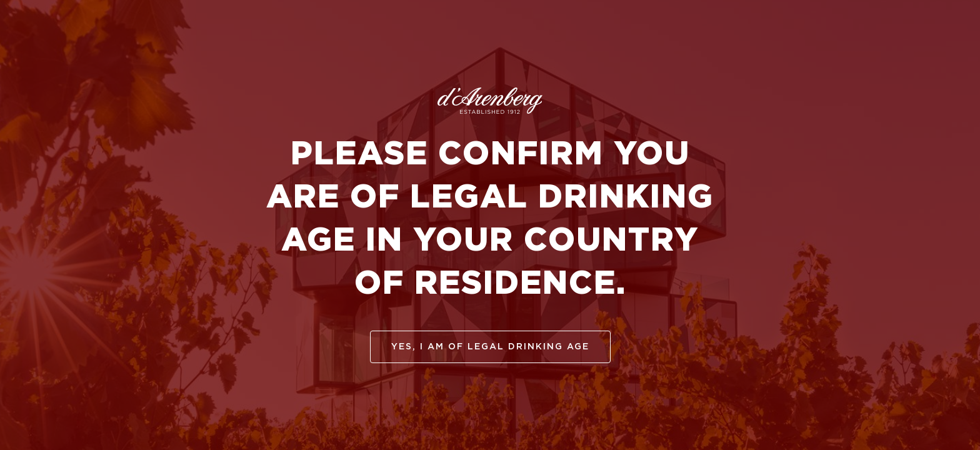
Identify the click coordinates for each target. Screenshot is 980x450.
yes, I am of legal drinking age (490, 347)
